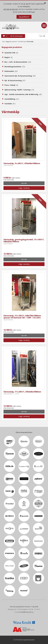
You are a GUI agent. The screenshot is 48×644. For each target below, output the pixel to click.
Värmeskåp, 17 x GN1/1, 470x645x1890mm (22, 392)
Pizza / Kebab (11, 85)
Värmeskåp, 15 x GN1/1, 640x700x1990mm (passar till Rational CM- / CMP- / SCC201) (22, 317)
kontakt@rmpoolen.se (26, 612)
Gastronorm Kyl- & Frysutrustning (20, 76)
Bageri (8, 57)
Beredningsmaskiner (15, 67)
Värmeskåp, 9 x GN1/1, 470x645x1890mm (22, 163)
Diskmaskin (11, 71)
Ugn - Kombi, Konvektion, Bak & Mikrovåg (23, 94)
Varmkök (10, 104)
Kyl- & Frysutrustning (15, 80)
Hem (3, 42)
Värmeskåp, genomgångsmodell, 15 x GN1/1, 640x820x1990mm (24, 241)
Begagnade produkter (11, 42)
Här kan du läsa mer (11, 9)
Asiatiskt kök (11, 53)
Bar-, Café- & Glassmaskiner (18, 62)
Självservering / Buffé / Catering (19, 90)
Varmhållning (22, 42)
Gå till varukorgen (16, 36)
